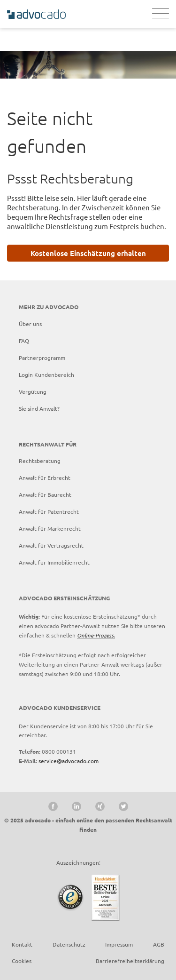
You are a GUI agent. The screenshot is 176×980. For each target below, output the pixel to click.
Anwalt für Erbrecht (45, 478)
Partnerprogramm (42, 358)
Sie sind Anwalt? (39, 408)
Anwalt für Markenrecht (50, 528)
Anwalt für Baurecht (45, 494)
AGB (159, 944)
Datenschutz (69, 944)
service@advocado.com (69, 761)
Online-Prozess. (96, 635)
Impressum (119, 944)
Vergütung (33, 391)
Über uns (30, 324)
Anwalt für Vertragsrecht (51, 545)
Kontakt (22, 944)
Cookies (22, 961)
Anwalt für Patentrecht (49, 511)
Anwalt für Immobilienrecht (54, 562)
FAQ (24, 341)
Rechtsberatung (40, 461)
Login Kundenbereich (46, 374)
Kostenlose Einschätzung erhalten (88, 253)
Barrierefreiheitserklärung (130, 961)
